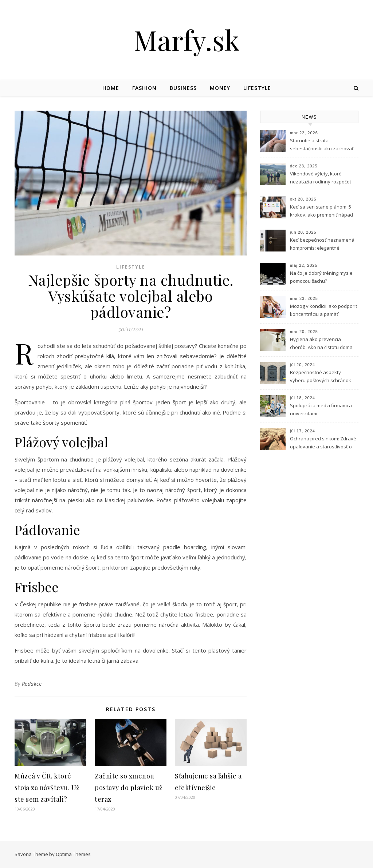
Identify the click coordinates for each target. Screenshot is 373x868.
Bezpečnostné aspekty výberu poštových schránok (321, 376)
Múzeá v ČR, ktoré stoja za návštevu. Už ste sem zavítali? (47, 788)
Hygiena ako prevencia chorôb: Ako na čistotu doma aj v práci (321, 344)
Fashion (144, 88)
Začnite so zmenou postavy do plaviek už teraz (129, 788)
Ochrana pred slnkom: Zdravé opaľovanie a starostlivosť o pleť (323, 443)
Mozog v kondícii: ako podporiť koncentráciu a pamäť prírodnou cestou (324, 311)
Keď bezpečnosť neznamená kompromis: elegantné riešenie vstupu (322, 245)
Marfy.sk (187, 40)
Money (220, 88)
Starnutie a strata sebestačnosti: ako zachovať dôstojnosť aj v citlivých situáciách (322, 145)
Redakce (32, 684)
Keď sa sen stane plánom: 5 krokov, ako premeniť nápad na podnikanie (321, 211)
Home (111, 88)
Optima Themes (73, 854)
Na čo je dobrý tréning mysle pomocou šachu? (321, 277)
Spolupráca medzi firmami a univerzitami (321, 409)
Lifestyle (257, 88)
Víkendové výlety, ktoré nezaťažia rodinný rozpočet (321, 178)
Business (183, 88)
